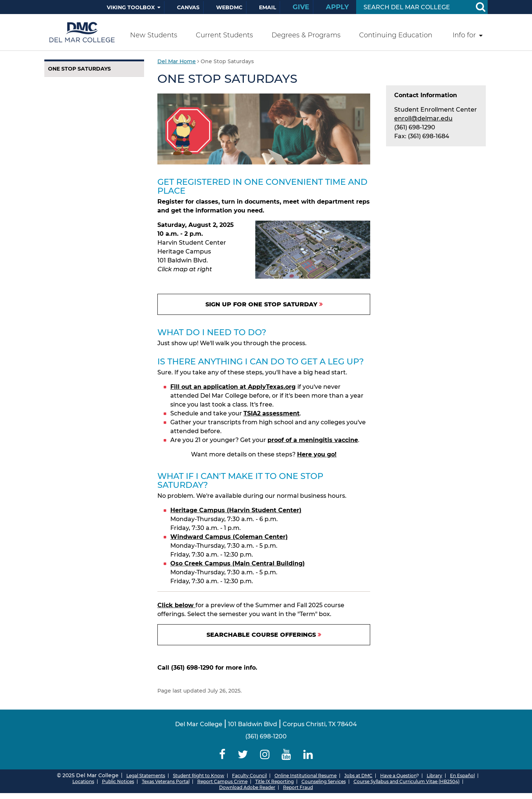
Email (267, 7)
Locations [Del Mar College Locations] (83, 781)
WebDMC (229, 7)
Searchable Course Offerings (261, 635)
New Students (154, 35)
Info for (464, 35)
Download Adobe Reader (247, 787)
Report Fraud (298, 787)
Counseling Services (324, 781)
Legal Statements (146, 776)
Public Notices (118, 781)
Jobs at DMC (358, 776)
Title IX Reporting (274, 781)
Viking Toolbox (131, 7)
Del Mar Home (177, 61)
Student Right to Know (199, 776)
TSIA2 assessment (272, 413)
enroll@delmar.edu (423, 118)
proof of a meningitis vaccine (313, 440)
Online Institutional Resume (306, 776)
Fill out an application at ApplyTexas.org (233, 387)
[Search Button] (480, 7)
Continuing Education (396, 35)
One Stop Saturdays (79, 69)
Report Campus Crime (222, 781)
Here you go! (317, 454)
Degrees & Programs (306, 35)
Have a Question (398, 776)
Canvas (188, 7)
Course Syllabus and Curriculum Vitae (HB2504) (407, 781)
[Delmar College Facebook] (222, 754)
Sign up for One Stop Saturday (261, 304)
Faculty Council (249, 776)
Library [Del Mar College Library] (434, 776)
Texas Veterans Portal (166, 781)
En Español (462, 776)
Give (301, 7)
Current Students (224, 35)
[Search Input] (413, 7)
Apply (337, 7)
